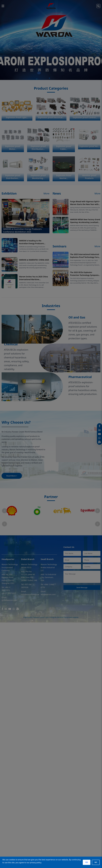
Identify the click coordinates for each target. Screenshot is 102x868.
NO (96, 862)
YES (87, 862)
